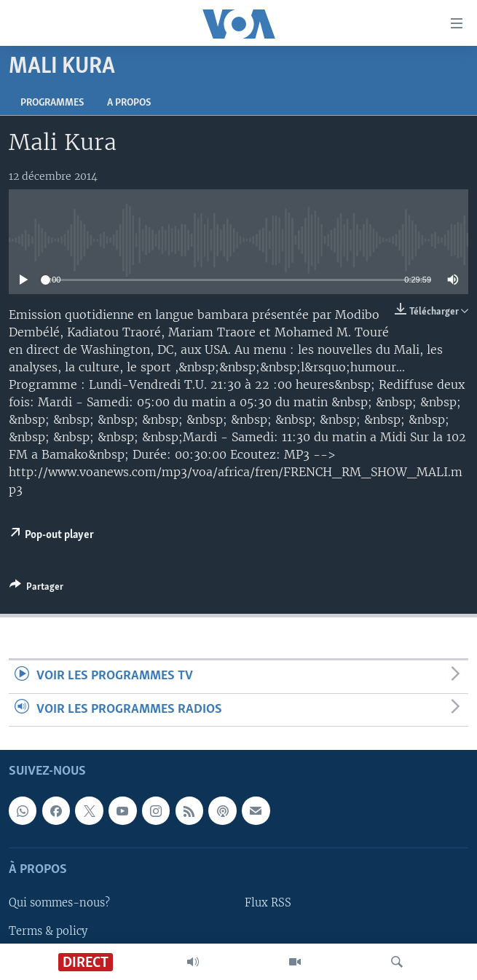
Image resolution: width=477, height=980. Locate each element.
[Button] (36, 589)
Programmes (52, 103)
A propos (129, 103)
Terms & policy (48, 931)
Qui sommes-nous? (59, 904)
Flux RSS (268, 904)
